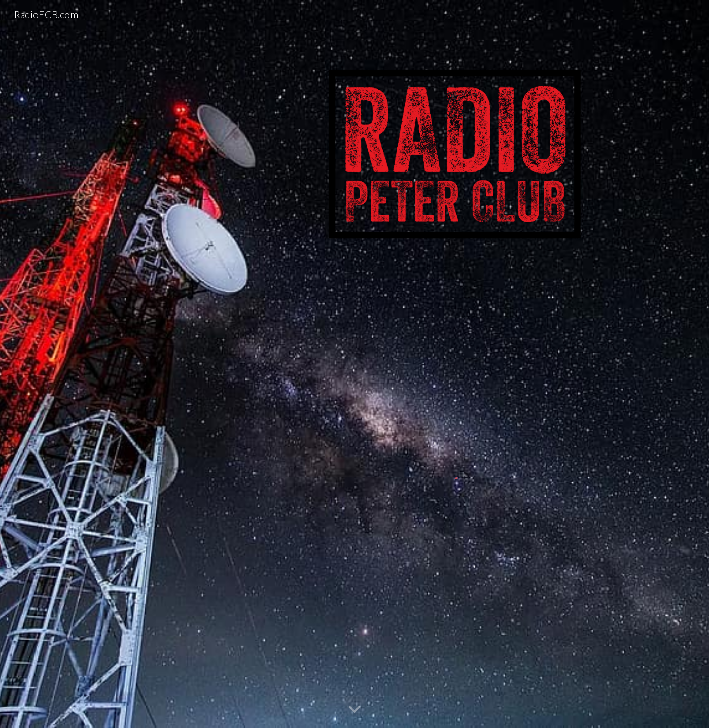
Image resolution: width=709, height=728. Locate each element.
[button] (354, 710)
